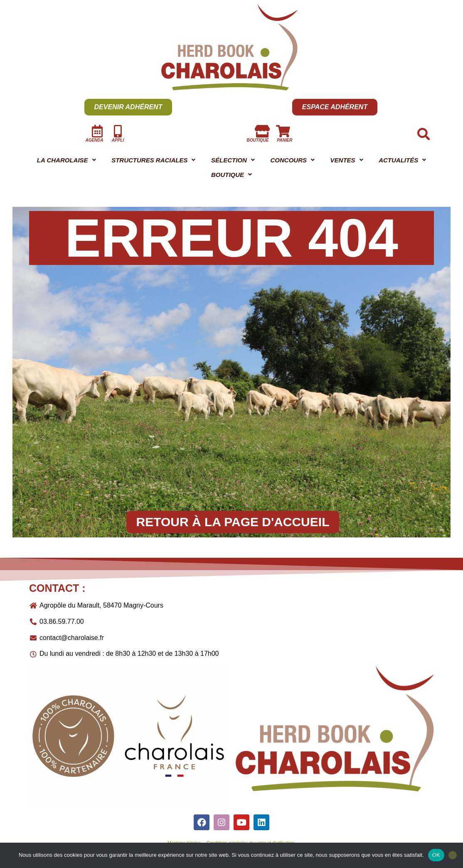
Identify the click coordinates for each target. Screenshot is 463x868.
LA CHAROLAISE (74, 161)
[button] (74, 161)
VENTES (406, 161)
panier (284, 140)
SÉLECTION (273, 161)
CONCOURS (343, 161)
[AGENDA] (97, 131)
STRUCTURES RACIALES (178, 161)
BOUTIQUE (335, 177)
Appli (118, 140)
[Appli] (118, 131)
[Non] (453, 855)
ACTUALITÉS (132, 177)
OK (436, 855)
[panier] (283, 131)
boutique (258, 140)
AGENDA (94, 140)
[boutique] (262, 131)
